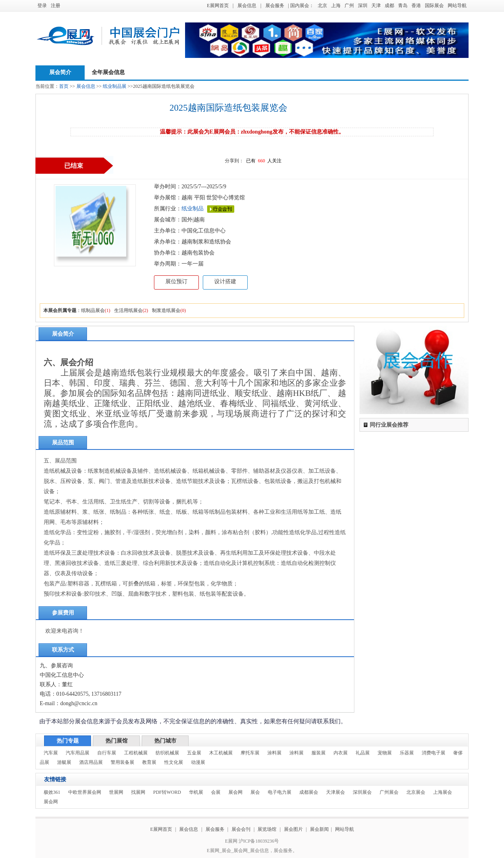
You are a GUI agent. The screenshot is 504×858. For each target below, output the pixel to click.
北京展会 (416, 792)
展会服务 (275, 6)
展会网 (235, 792)
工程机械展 (136, 753)
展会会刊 (241, 829)
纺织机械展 (167, 753)
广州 (349, 6)
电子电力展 (280, 792)
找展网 (138, 792)
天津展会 (335, 792)
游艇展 (64, 762)
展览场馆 (267, 829)
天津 (376, 6)
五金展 (194, 753)
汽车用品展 (78, 753)
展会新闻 (319, 829)
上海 (336, 6)
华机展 (196, 792)
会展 (216, 792)
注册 (56, 6)
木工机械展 (221, 753)
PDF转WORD (167, 792)
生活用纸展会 (128, 310)
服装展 (319, 753)
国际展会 (434, 6)
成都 (389, 6)
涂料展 (274, 753)
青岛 (403, 6)
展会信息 (247, 6)
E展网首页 (218, 6)
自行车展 (107, 753)
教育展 (149, 762)
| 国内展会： (301, 6)
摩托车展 (250, 753)
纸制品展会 (93, 310)
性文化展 (174, 762)
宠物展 (385, 753)
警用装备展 (122, 762)
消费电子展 (434, 753)
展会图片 (294, 829)
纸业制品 (193, 209)
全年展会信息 (108, 72)
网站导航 (457, 6)
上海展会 (443, 792)
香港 (416, 6)
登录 (42, 6)
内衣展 (341, 753)
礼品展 (363, 753)
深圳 (363, 6)
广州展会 (389, 792)
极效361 (52, 792)
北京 (322, 6)
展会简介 (60, 72)
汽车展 (51, 753)
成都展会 (309, 792)
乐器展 (407, 753)
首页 (64, 86)
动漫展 (198, 762)
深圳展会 (362, 792)
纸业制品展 (115, 86)
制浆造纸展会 (166, 310)
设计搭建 (225, 281)
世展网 (116, 792)
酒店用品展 (91, 762)
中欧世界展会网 (85, 792)
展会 (255, 792)
